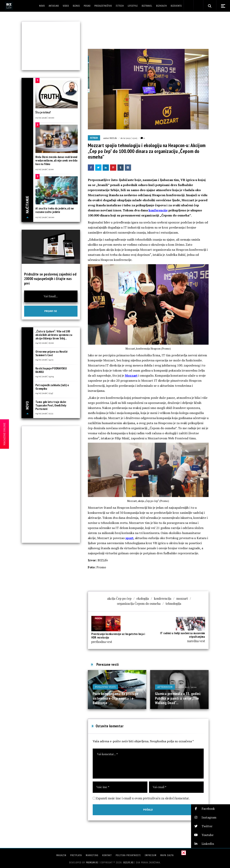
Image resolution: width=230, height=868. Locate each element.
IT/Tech (94, 138)
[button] (211, 809)
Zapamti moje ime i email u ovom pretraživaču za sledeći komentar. (143, 798)
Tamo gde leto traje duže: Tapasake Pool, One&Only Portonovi (51, 405)
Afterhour (165, 687)
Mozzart (131, 375)
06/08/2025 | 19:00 (187, 687)
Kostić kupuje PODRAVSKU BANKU (51, 370)
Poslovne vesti (105, 687)
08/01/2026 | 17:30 (130, 687)
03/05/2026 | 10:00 (45, 117)
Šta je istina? (43, 112)
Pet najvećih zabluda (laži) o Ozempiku (52, 387)
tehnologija (173, 604)
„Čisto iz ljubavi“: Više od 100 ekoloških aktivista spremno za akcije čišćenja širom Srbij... (54, 335)
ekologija (143, 598)
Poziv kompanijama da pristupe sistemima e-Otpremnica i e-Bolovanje (116, 698)
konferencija (163, 598)
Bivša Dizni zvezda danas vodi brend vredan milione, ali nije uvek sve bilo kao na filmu (56, 160)
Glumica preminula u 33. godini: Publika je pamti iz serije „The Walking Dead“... (178, 698)
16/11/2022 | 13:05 (129, 138)
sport (129, 538)
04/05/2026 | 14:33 (44, 359)
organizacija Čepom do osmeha (139, 604)
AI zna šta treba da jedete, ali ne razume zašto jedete (55, 210)
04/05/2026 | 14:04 (45, 376)
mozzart (182, 598)
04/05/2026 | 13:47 (44, 393)
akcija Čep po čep (119, 598)
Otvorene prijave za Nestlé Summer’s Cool (51, 353)
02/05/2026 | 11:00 (45, 169)
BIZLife (113, 138)
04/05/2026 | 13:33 (44, 413)
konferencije (158, 210)
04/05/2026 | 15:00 (45, 343)
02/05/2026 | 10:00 (45, 217)
